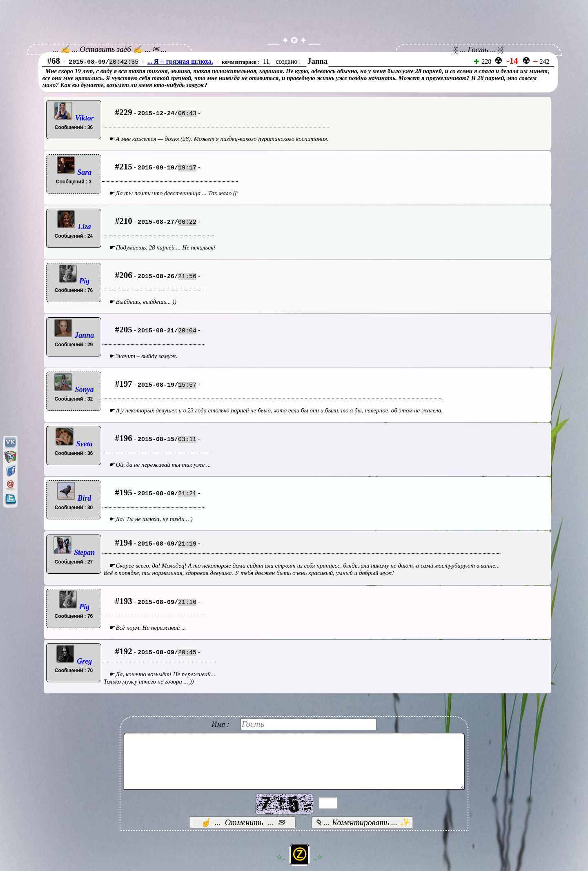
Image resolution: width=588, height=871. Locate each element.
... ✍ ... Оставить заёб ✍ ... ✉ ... (110, 49)
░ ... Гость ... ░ (478, 50)
